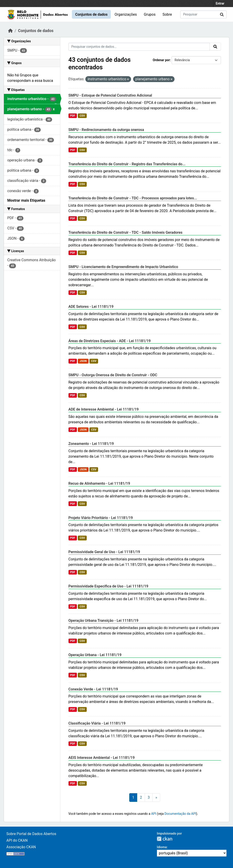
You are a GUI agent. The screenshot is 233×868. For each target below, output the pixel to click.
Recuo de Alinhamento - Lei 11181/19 (99, 483)
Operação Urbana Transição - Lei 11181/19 (104, 621)
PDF (73, 116)
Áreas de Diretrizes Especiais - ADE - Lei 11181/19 (110, 341)
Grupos (150, 14)
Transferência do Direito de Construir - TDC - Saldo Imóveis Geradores (125, 232)
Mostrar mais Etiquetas (26, 200)
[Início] (10, 31)
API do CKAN (17, 840)
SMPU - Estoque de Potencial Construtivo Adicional (110, 95)
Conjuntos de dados (91, 14)
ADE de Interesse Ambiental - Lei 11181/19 (104, 409)
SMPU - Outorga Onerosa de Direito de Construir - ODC (113, 375)
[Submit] (222, 14)
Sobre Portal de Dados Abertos (31, 834)
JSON (83, 361)
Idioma (162, 847)
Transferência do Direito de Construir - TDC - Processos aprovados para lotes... (133, 198)
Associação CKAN (21, 847)
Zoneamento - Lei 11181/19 (91, 444)
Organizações (126, 14)
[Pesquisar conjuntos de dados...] (203, 14)
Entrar (220, 3)
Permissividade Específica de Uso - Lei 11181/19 (108, 586)
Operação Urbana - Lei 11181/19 (95, 655)
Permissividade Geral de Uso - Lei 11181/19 (104, 552)
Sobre (167, 14)
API (154, 814)
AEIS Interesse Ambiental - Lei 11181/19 (102, 758)
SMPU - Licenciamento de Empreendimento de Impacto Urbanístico (123, 267)
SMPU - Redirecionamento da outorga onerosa (106, 130)
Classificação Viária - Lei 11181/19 (97, 723)
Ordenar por (161, 60)
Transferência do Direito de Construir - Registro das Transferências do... (127, 164)
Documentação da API (180, 814)
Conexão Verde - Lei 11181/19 (93, 689)
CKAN (165, 839)
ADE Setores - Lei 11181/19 (91, 307)
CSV (82, 116)
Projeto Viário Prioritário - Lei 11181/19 (101, 518)
